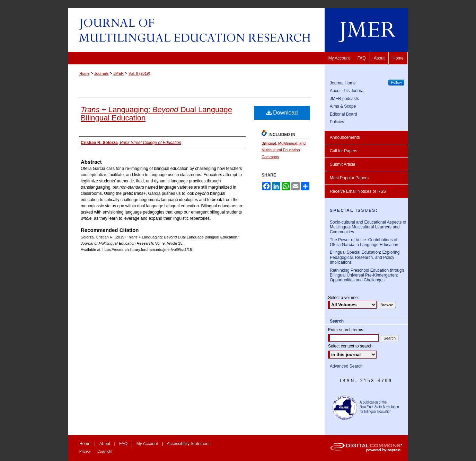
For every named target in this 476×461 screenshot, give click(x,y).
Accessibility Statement (188, 444)
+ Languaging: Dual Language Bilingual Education (156, 114)
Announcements (345, 137)
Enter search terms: (346, 330)
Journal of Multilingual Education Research (238, 30)
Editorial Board (343, 114)
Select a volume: (343, 298)
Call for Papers (343, 151)
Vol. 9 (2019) (139, 73)
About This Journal (347, 91)
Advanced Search (346, 366)
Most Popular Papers (349, 178)
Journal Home (343, 83)
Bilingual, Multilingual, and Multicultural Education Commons (284, 150)
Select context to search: (351, 346)
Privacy (85, 451)
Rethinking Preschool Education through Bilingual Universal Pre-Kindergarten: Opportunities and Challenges (367, 275)
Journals (102, 73)
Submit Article (342, 164)
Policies (337, 122)
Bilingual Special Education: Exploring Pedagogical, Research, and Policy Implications (365, 257)
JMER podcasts (344, 99)
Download (282, 113)
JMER (118, 73)
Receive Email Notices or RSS (358, 191)
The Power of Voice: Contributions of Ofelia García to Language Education (364, 242)
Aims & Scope (343, 106)
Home (84, 73)
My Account (147, 444)
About (105, 444)
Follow (396, 82)
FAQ (123, 444)
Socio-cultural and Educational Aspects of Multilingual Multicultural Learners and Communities (368, 227)
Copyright (105, 451)
